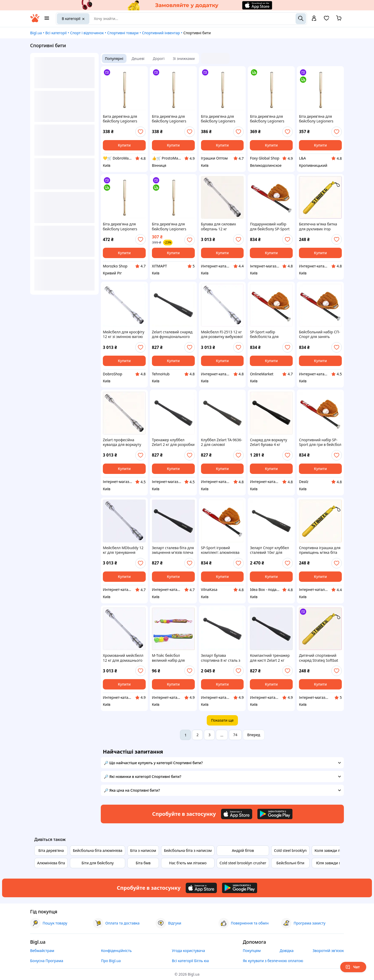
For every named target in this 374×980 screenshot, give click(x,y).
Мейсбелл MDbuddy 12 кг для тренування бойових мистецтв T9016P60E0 (123, 550)
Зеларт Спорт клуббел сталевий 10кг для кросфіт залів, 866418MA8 (269, 550)
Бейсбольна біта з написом (188, 850)
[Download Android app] (275, 814)
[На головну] (35, 21)
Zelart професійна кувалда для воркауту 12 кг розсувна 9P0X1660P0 (122, 442)
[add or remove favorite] (141, 132)
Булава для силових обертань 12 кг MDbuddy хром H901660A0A (219, 226)
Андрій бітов (243, 850)
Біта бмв (143, 863)
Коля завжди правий (333, 850)
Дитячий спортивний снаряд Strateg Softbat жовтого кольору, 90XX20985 (319, 658)
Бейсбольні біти (290, 863)
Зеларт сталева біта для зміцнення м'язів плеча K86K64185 (173, 550)
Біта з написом (143, 850)
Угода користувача (189, 951)
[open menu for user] (314, 19)
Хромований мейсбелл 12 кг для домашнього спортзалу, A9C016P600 (123, 658)
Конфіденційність (116, 951)
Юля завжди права (333, 863)
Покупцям (252, 951)
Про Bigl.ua (111, 961)
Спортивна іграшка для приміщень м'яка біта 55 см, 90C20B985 (320, 550)
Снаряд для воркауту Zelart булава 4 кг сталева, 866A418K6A (268, 442)
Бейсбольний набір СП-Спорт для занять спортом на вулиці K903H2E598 (319, 334)
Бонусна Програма (47, 961)
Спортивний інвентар (161, 33)
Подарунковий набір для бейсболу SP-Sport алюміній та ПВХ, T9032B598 (270, 226)
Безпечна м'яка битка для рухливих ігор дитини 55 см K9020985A (318, 226)
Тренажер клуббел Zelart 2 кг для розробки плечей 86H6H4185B (173, 442)
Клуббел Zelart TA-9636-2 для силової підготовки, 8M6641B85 (222, 442)
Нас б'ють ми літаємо (188, 863)
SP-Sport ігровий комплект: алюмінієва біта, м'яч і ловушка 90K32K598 (220, 550)
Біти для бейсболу (98, 863)
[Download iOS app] (237, 814)
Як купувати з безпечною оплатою (273, 961)
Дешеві (138, 58)
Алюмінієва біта (51, 863)
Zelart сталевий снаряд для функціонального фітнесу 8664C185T (172, 334)
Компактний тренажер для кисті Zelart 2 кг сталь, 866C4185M (270, 658)
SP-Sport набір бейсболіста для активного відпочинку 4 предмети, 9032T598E (271, 334)
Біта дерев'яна (51, 850)
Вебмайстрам (42, 951)
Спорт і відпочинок (87, 33)
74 (235, 735)
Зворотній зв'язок (328, 951)
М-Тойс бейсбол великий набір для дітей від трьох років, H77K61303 (171, 658)
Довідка (287, 951)
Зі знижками (184, 58)
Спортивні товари (123, 33)
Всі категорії (56, 33)
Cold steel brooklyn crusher (243, 863)
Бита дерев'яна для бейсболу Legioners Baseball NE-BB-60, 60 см (122, 119)
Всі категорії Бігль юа (190, 961)
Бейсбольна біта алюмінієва (98, 850)
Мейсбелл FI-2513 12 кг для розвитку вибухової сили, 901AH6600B (222, 334)
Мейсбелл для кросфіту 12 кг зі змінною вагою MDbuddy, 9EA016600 (124, 334)
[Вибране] (326, 20)
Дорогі (159, 58)
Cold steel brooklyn (290, 850)
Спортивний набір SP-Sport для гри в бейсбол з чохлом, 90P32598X (320, 442)
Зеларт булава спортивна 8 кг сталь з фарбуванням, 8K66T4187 (221, 658)
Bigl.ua (36, 33)
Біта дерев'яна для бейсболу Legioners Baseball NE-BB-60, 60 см (171, 119)
